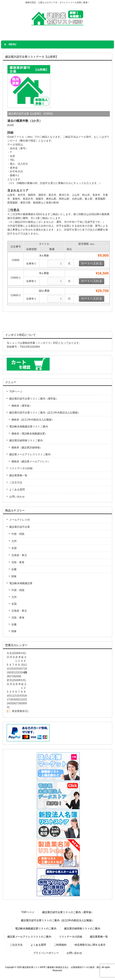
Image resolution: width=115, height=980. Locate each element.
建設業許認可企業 (20, 527)
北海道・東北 (19, 555)
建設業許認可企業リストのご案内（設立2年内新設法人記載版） (58, 920)
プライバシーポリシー (46, 953)
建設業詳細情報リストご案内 (26, 440)
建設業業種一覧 (18, 475)
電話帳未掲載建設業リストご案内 (29, 427)
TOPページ (16, 392)
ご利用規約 (60, 945)
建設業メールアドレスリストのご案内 (29, 937)
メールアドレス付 (20, 520)
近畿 (14, 569)
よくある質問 (17, 490)
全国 (14, 548)
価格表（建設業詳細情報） (27, 448)
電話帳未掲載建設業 (21, 583)
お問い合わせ (17, 497)
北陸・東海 (18, 562)
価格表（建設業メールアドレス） (31, 461)
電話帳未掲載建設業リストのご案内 (36, 929)
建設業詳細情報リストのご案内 (82, 929)
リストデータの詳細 (21, 468)
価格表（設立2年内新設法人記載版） (33, 420)
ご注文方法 (16, 482)
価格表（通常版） (22, 406)
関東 (14, 576)
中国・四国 (18, 534)
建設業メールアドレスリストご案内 (30, 454)
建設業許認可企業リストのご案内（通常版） (68, 912)
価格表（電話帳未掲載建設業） (29, 434)
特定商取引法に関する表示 (90, 945)
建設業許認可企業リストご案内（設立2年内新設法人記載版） (45, 413)
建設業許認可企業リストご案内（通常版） (34, 399)
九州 (14, 541)
